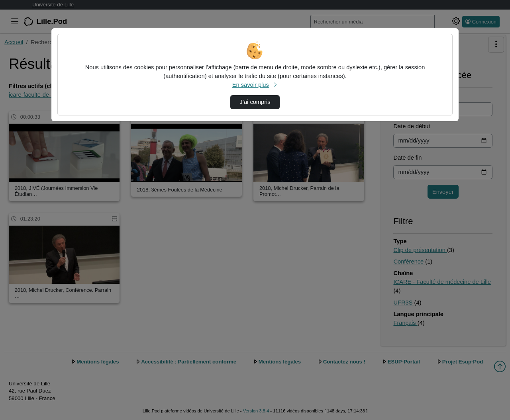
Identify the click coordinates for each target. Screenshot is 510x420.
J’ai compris (255, 102)
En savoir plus (255, 85)
